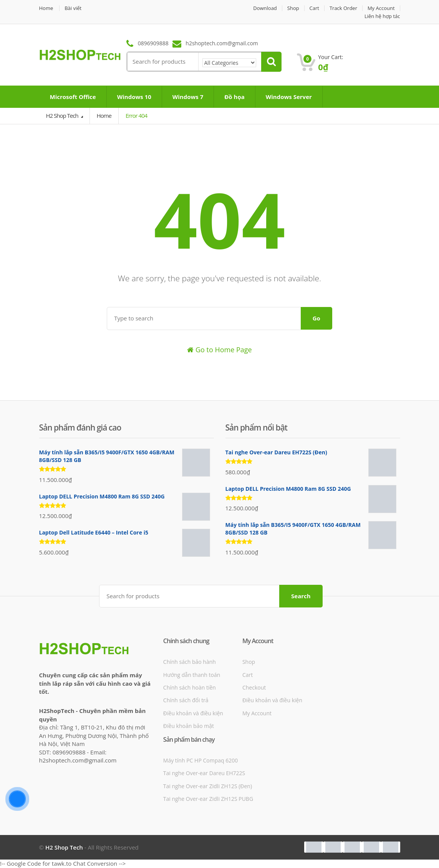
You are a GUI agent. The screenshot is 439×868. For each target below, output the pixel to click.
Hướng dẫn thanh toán (192, 675)
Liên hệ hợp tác (382, 16)
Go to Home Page (219, 350)
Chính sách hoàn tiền (190, 687)
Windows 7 (188, 97)
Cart (314, 8)
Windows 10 (134, 97)
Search (301, 596)
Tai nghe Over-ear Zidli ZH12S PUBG (208, 799)
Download (265, 8)
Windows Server (289, 97)
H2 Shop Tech (63, 116)
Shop (293, 8)
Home (46, 8)
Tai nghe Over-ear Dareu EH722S (204, 773)
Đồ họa (234, 97)
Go (316, 318)
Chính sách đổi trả (186, 700)
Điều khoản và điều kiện (193, 713)
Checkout (254, 687)
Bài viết (73, 8)
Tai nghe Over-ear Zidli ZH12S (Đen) (208, 786)
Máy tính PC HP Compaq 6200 (200, 760)
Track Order (343, 8)
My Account (381, 8)
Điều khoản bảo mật (189, 726)
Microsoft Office (73, 97)
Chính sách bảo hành (190, 662)
